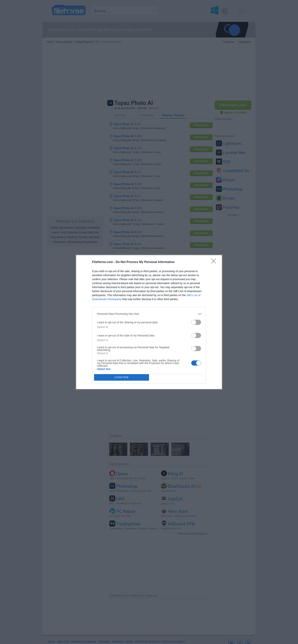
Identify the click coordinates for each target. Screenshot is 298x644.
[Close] (215, 262)
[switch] (196, 322)
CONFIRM (122, 377)
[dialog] (149, 322)
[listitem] (149, 314)
